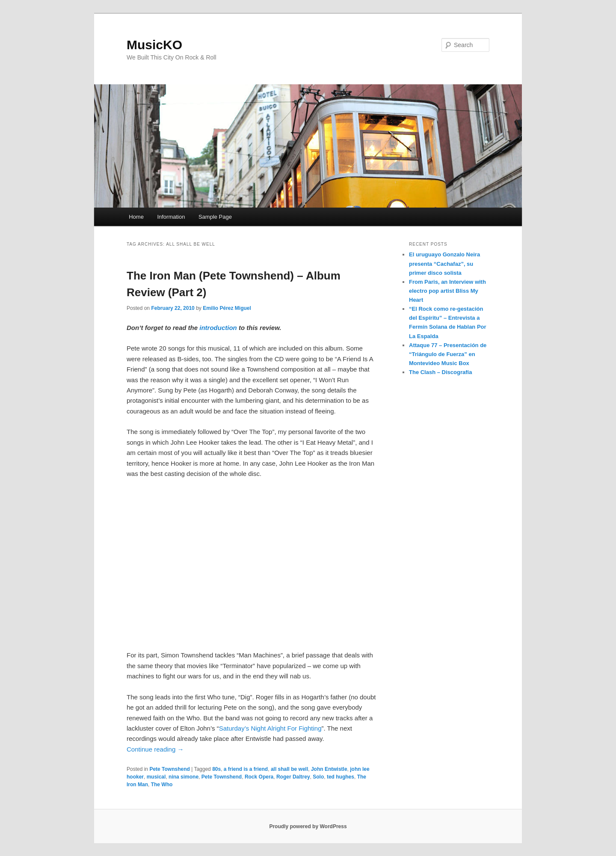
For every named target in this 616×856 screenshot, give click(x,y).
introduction (218, 328)
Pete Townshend (169, 769)
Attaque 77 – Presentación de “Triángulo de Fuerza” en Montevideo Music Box (448, 354)
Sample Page (215, 217)
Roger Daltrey (293, 777)
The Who (162, 785)
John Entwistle (329, 769)
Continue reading (155, 749)
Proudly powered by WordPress (308, 826)
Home (136, 217)
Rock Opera (259, 777)
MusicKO (154, 45)
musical (156, 777)
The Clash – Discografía (440, 372)
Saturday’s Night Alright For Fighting (270, 728)
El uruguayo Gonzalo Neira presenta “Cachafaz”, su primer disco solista (444, 263)
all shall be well (289, 769)
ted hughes (341, 777)
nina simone (184, 777)
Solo (318, 777)
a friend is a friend (246, 769)
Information (171, 217)
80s (216, 769)
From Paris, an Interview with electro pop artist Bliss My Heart (447, 291)
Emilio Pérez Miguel (227, 308)
